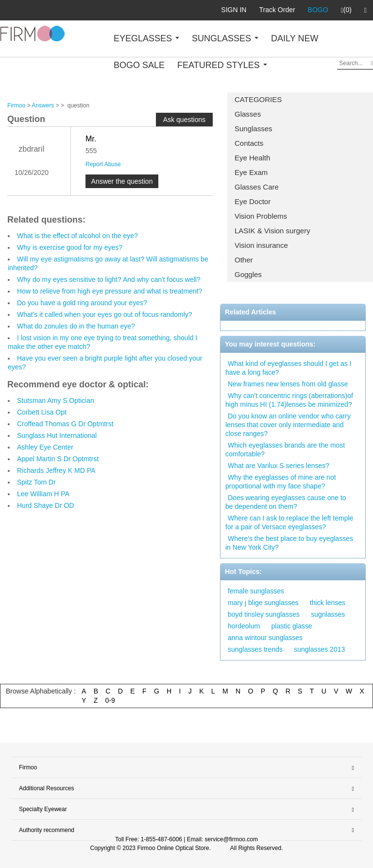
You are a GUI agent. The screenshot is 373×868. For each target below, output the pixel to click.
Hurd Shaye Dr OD (45, 505)
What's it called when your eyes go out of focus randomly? (105, 314)
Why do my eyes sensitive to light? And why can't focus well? (109, 279)
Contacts (249, 143)
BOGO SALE (139, 65)
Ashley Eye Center (45, 447)
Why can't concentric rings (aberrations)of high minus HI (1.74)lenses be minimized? (289, 400)
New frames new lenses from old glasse (288, 384)
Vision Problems (261, 216)
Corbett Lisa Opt (42, 412)
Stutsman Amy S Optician (56, 400)
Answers (43, 105)
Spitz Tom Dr (36, 482)
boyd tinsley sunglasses (264, 614)
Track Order (277, 10)
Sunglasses (254, 129)
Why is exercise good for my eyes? (70, 247)
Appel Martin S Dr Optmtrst (58, 459)
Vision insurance (261, 245)
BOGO (318, 10)
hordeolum (244, 626)
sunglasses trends (255, 649)
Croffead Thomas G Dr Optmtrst (65, 424)
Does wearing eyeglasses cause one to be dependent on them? (286, 502)
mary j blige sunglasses (263, 603)
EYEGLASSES (146, 38)
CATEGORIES (258, 99)
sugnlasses (328, 614)
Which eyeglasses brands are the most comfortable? (285, 450)
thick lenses (328, 603)
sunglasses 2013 (319, 649)
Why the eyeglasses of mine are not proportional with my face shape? (281, 482)
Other (244, 260)
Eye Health (252, 158)
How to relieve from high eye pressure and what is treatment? (110, 291)
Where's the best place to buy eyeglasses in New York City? (289, 543)
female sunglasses (256, 591)
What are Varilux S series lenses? (279, 466)
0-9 (110, 700)
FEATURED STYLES (222, 65)
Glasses (248, 114)
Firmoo (16, 105)
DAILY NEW (295, 38)
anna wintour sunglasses (265, 638)
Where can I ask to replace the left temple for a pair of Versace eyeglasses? (289, 522)
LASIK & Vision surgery (272, 231)
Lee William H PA (43, 494)
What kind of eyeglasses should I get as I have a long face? (288, 368)
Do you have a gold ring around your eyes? (82, 303)
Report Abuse (103, 164)
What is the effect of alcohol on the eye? (77, 236)
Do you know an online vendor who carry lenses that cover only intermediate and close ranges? (288, 425)
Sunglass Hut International (57, 435)
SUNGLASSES (225, 38)
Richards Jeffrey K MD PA (56, 470)
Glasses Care (257, 187)
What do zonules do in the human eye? (76, 326)
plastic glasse (292, 626)
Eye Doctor (253, 201)
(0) (346, 10)
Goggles (248, 274)
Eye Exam (251, 172)
